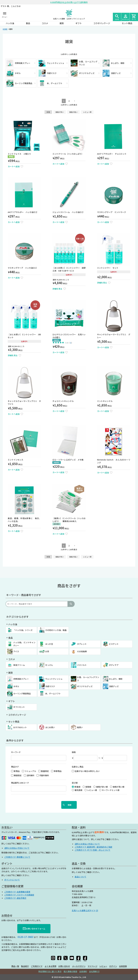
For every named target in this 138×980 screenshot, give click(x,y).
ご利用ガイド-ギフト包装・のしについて (93, 850)
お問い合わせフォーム (34, 929)
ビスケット (114, 644)
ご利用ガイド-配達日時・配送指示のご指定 (93, 847)
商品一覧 (15, 966)
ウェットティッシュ (54, 679)
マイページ (93, 966)
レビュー (103, 966)
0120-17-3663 (25, 937)
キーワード (16, 752)
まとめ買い (50, 727)
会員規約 (83, 971)
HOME (5, 29)
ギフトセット (19, 707)
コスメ (45, 23)
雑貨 (62, 23)
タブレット (82, 644)
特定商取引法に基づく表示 (50, 971)
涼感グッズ (114, 686)
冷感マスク (50, 686)
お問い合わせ (64, 966)
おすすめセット (20, 727)
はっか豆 (49, 644)
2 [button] (69, 101)
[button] (74, 101)
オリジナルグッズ (85, 686)
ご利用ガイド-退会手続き (15, 898)
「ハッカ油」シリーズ (23, 630)
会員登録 (123, 966)
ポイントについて (12, 880)
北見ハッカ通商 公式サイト (84, 910)
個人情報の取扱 (70, 971)
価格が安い (60, 112)
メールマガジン (79, 966)
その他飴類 (82, 651)
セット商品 (127, 23)
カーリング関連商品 (22, 694)
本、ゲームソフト (53, 694)
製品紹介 (25, 966)
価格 (74, 752)
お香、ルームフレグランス (88, 679)
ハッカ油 (10, 23)
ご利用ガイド (37, 966)
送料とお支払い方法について (17, 848)
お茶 (47, 651)
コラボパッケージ (102, 23)
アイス (16, 651)
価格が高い (73, 112)
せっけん (49, 665)
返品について (80, 877)
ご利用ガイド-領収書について (17, 857)
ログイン (113, 966)
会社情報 (93, 971)
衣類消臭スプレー (21, 679)
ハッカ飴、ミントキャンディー (24, 644)
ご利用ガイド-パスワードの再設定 (19, 895)
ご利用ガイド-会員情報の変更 (17, 892)
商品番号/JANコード (20, 783)
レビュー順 (87, 112)
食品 (28, 23)
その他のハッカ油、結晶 (56, 630)
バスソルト (82, 665)
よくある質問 (50, 966)
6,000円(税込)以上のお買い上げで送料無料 (69, 2)
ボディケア (114, 665)
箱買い (80, 727)
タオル (16, 686)
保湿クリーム (19, 665)
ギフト (79, 23)
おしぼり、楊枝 (116, 679)
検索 (71, 604)
